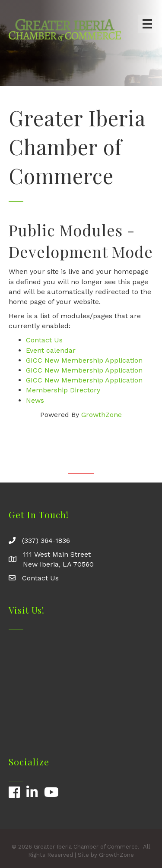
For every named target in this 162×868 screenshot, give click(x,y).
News (35, 400)
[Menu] (147, 24)
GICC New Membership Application (84, 360)
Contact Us (44, 340)
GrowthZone (102, 415)
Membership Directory (63, 390)
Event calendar (51, 350)
